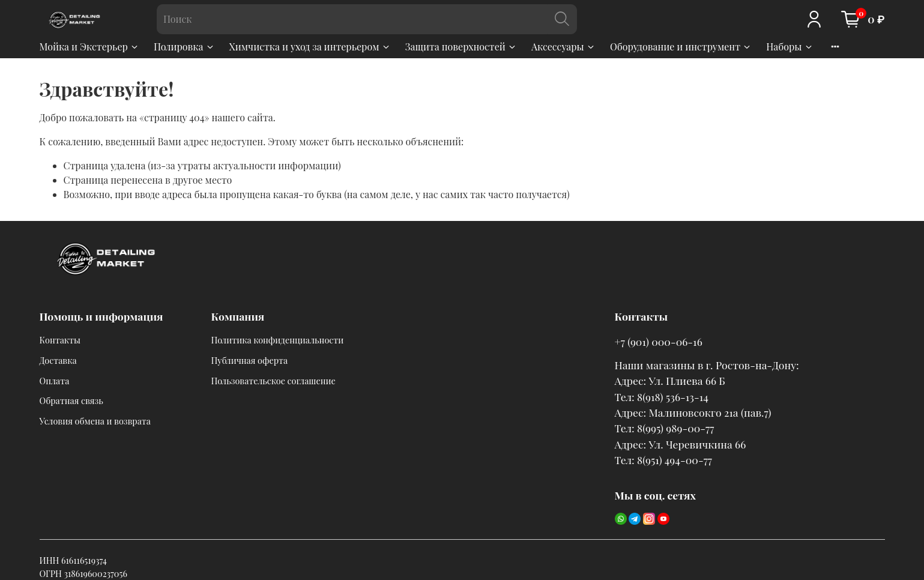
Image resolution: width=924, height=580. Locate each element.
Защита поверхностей (461, 47)
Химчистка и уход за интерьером (310, 47)
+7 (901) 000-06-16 (659, 341)
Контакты (60, 340)
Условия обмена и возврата (95, 421)
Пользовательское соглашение (273, 381)
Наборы (790, 47)
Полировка (184, 47)
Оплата (55, 381)
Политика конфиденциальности (278, 340)
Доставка (58, 360)
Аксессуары (563, 47)
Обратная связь (71, 400)
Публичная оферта (250, 360)
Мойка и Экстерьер (89, 47)
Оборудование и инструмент (681, 47)
